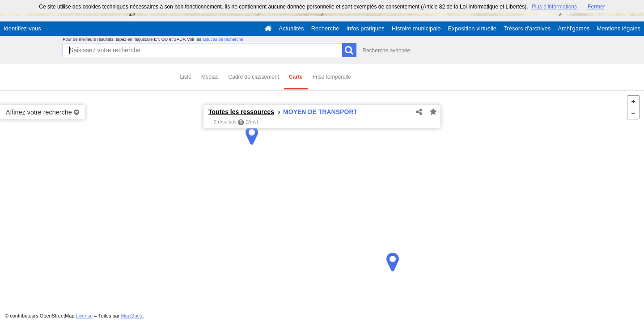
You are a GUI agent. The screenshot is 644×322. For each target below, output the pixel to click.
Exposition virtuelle (472, 28)
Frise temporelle (332, 77)
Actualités (291, 28)
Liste (186, 77)
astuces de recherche (223, 39)
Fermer (596, 7)
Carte (296, 77)
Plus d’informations (554, 7)
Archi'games (574, 28)
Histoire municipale (416, 28)
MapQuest (132, 316)
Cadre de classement (254, 77)
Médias (210, 77)
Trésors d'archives (527, 28)
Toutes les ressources (241, 112)
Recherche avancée (386, 51)
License (85, 316)
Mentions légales (619, 28)
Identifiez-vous (22, 28)
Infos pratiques (366, 28)
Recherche (325, 28)
